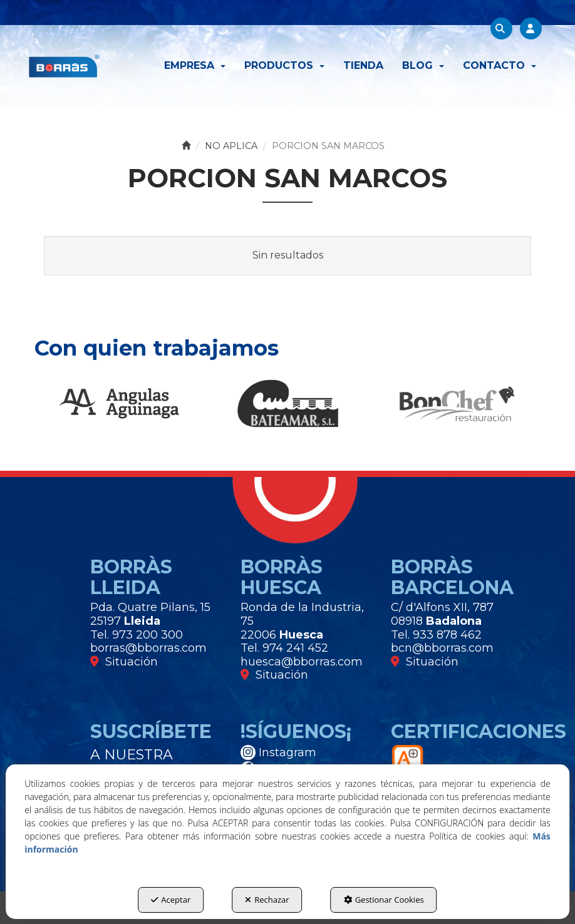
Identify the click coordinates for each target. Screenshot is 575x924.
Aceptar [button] (171, 900)
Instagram (278, 752)
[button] (64, 66)
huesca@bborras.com (302, 662)
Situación (124, 662)
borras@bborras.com (148, 648)
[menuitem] (195, 66)
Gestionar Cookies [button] (384, 900)
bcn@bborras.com (442, 648)
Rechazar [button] (267, 900)
